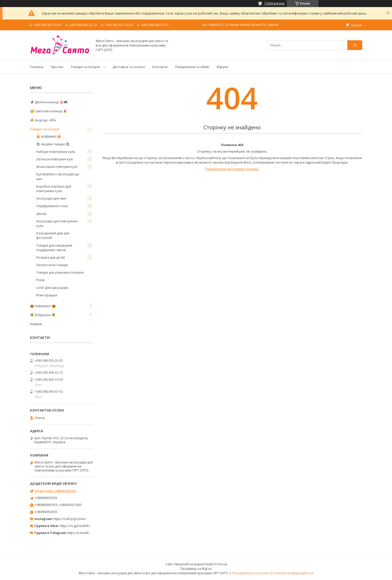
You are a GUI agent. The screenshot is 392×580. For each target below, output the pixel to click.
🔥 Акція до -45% (43, 120)
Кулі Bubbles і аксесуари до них (58, 176)
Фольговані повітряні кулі (57, 167)
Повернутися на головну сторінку (232, 169)
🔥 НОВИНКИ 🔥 (49, 137)
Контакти (160, 67)
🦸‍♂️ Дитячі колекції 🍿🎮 (49, 102)
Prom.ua (221, 564)
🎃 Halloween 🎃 (43, 306)
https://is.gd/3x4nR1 (75, 526)
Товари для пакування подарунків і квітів (54, 248)
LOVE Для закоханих (52, 288)
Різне (40, 280)
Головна (37, 67)
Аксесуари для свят (51, 198)
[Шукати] (355, 45)
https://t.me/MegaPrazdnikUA (89, 533)
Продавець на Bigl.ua (196, 569)
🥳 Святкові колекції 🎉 (48, 111)
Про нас (57, 67)
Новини (36, 324)
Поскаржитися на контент (251, 573)
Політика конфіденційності (293, 573)
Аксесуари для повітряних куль (57, 223)
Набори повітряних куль (56, 152)
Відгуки (222, 67)
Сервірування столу (52, 206)
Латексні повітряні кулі (54, 159)
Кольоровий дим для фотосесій (53, 235)
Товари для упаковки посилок (60, 272)
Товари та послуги (85, 67)
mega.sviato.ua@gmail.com (55, 491)
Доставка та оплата (129, 67)
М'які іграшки (47, 295)
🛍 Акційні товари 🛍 (53, 144)
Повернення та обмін (192, 67)
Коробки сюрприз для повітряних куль (54, 189)
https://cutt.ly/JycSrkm (69, 519)
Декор (41, 214)
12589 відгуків (274, 3)
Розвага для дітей (50, 257)
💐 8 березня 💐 (43, 315)
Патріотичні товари (52, 265)
